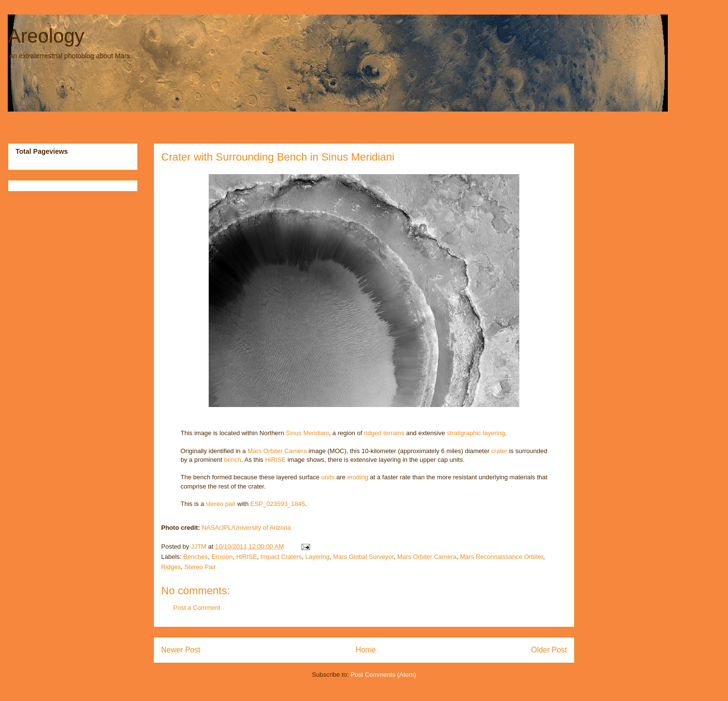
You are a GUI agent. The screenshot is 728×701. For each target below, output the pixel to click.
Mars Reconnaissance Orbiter (502, 557)
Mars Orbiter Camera (277, 451)
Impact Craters (281, 557)
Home (366, 650)
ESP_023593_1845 (278, 504)
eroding (357, 477)
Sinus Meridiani (307, 433)
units (328, 477)
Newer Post (181, 650)
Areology (46, 36)
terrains (394, 433)
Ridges (171, 567)
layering (494, 433)
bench (233, 460)
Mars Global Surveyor (363, 557)
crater (499, 451)
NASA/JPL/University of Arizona (247, 528)
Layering (317, 557)
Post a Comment (197, 608)
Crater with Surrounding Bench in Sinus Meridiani (278, 157)
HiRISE (275, 460)
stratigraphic (464, 433)
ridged (373, 433)
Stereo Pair (200, 567)
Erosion (222, 557)
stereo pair (221, 504)
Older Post (549, 650)
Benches (196, 557)
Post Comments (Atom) (383, 675)
